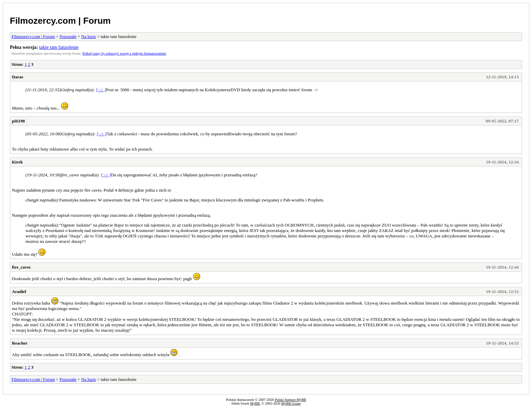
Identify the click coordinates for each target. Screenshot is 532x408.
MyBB (255, 403)
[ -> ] (101, 90)
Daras (17, 77)
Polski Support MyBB (290, 400)
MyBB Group (291, 403)
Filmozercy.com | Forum (60, 21)
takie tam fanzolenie (59, 47)
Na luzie (89, 36)
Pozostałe (68, 36)
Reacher (20, 343)
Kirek (17, 162)
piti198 (18, 121)
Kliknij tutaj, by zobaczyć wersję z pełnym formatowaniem (124, 53)
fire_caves (21, 267)
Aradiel (19, 292)
